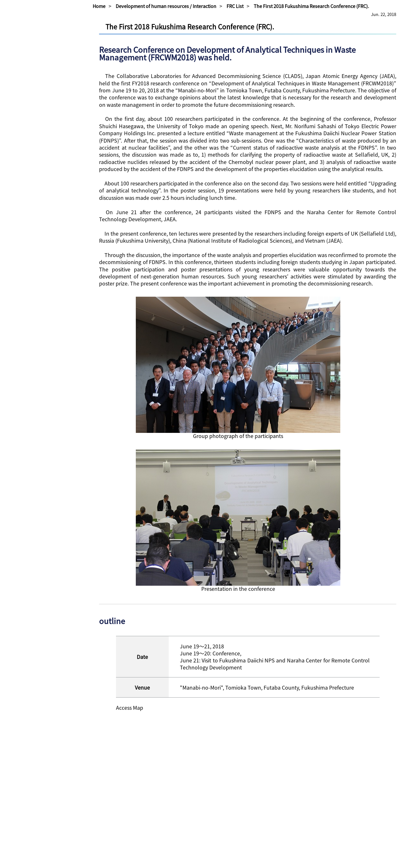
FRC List (235, 6)
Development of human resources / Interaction (166, 6)
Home (99, 6)
